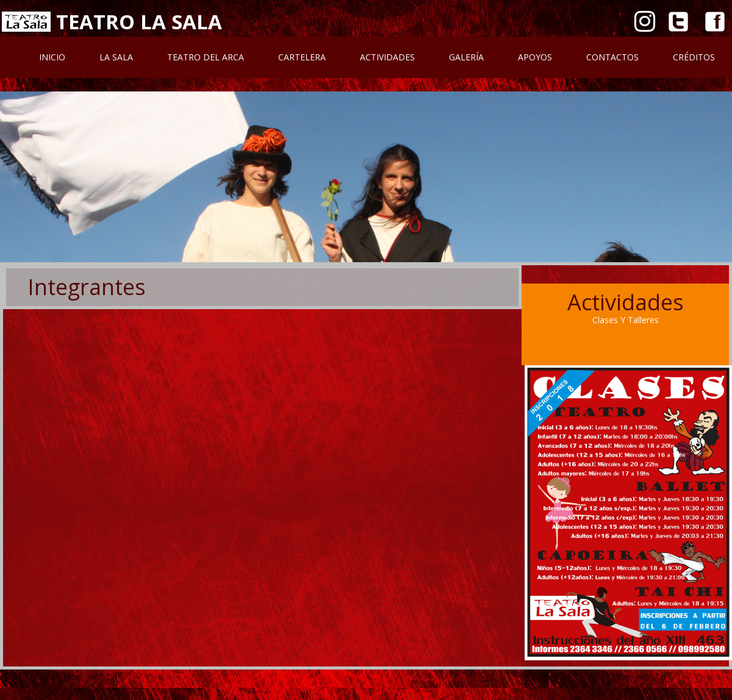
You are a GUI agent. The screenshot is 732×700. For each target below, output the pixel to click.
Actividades (387, 57)
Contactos (612, 57)
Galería (466, 57)
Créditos (694, 57)
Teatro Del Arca (206, 57)
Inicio (52, 57)
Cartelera (302, 57)
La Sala (116, 57)
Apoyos (535, 57)
